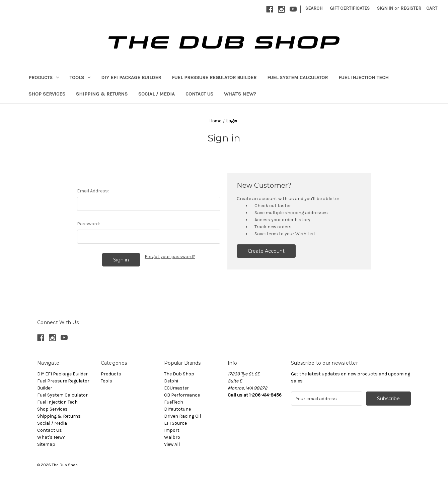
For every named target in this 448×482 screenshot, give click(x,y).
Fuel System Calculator (297, 77)
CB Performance (182, 395)
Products (44, 77)
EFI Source (175, 423)
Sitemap (46, 444)
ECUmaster (176, 388)
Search (314, 8)
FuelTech (174, 402)
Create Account (266, 251)
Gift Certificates (350, 8)
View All (172, 444)
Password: (88, 224)
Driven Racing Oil (182, 416)
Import (172, 430)
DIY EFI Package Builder (131, 77)
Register (411, 8)
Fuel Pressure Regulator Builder (214, 77)
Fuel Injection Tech (364, 77)
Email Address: (93, 191)
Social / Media (157, 94)
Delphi (171, 381)
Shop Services (47, 94)
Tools (80, 77)
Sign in (385, 8)
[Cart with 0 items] (432, 8)
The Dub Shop (179, 374)
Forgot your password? (170, 257)
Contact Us (199, 94)
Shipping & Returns (102, 94)
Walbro (172, 437)
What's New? (240, 94)
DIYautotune (177, 409)
